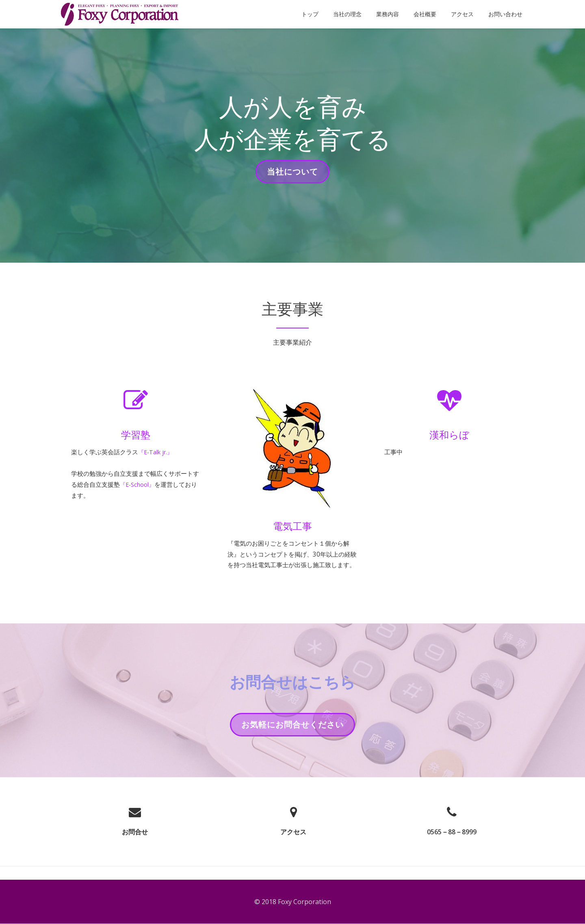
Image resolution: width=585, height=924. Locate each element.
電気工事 (292, 526)
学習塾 (136, 435)
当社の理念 (347, 14)
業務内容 (388, 14)
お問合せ (135, 845)
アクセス (462, 14)
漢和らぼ (449, 435)
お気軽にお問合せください (292, 740)
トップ (310, 14)
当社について (292, 174)
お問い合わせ (505, 14)
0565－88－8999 (452, 845)
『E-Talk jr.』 (162, 452)
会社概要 (425, 14)
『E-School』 (156, 486)
